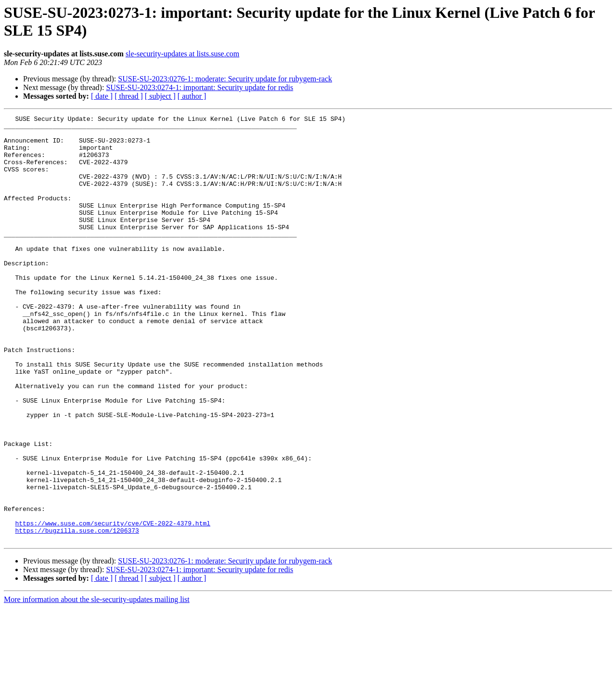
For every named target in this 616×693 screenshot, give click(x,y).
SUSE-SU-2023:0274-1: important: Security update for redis (199, 87)
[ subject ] (160, 96)
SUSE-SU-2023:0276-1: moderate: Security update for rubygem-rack (225, 79)
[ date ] (102, 96)
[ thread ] (129, 96)
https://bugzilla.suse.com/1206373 (77, 614)
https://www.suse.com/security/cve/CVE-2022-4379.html (113, 605)
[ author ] (192, 96)
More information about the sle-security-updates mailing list (97, 685)
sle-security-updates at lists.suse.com (182, 54)
